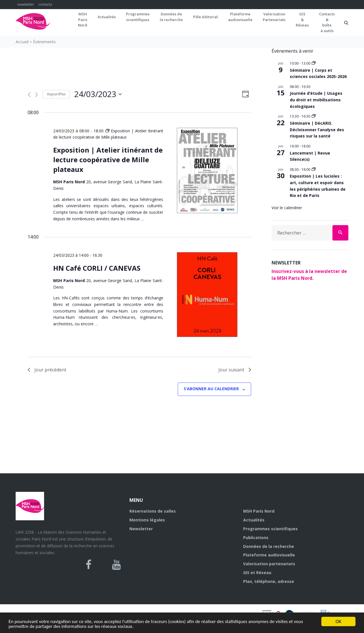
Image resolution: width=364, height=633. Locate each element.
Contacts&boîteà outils (327, 22)
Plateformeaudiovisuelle (240, 17)
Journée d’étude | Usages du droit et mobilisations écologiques (316, 100)
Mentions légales (147, 520)
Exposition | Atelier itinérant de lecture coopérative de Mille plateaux (108, 160)
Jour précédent (47, 370)
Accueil (22, 42)
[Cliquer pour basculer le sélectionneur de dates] (98, 94)
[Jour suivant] (37, 95)
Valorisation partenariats (269, 564)
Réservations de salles (153, 511)
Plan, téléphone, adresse (269, 581)
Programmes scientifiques (138, 17)
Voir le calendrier (287, 208)
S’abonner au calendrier (211, 389)
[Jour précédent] (29, 95)
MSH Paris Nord (259, 511)
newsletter (26, 4)
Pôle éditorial (205, 17)
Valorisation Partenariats (274, 17)
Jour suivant (235, 370)
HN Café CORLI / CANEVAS (97, 268)
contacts (45, 4)
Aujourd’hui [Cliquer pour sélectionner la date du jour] (56, 94)
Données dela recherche (171, 17)
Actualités (107, 17)
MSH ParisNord (83, 19)
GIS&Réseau (302, 19)
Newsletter (141, 529)
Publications (256, 538)
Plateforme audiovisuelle (269, 555)
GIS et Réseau (257, 573)
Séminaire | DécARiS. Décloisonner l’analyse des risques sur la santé (317, 130)
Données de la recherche (269, 546)
